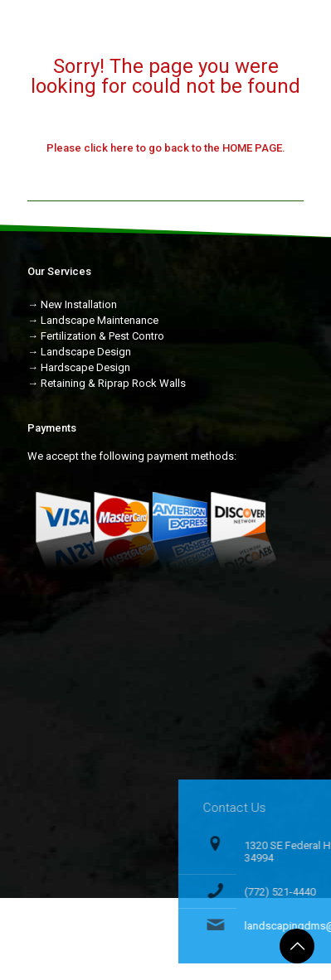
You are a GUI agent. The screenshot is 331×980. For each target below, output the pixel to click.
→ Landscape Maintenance (93, 320)
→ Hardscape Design (79, 367)
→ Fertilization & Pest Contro (96, 336)
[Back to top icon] (297, 946)
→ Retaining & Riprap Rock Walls (107, 383)
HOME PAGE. (254, 148)
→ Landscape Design (79, 352)
